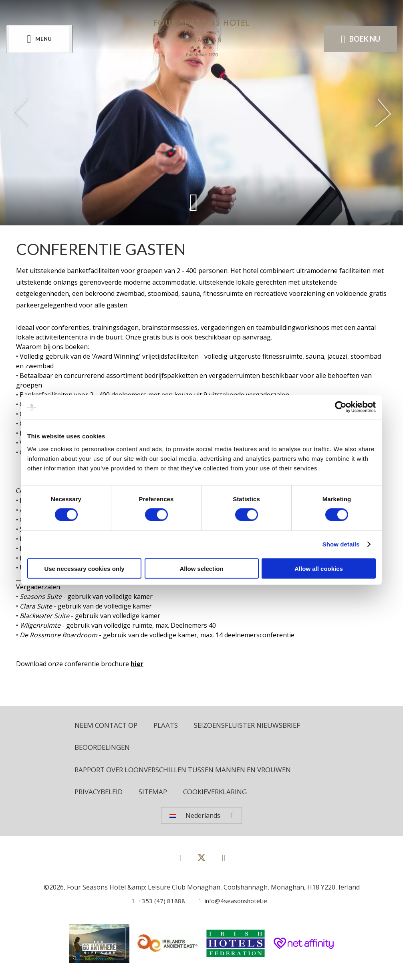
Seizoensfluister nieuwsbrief (259, 725)
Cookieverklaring (223, 794)
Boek (359, 39)
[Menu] (41, 39)
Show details (341, 544)
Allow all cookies (319, 568)
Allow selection (201, 568)
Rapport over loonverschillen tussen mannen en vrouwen (192, 771)
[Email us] (229, 904)
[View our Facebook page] (179, 860)
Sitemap (158, 794)
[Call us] (155, 904)
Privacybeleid (101, 794)
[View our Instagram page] (224, 860)
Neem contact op (109, 725)
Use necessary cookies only (84, 568)
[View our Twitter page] (201, 864)
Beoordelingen (105, 748)
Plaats (172, 725)
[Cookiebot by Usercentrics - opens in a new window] (341, 407)
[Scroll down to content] (193, 202)
